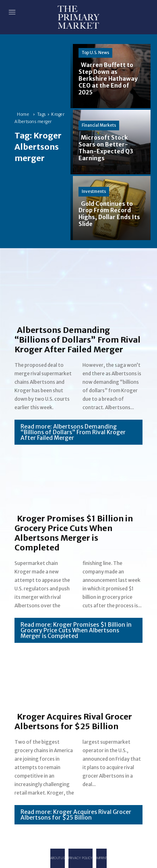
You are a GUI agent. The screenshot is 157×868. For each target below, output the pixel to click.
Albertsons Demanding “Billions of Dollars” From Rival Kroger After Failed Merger (77, 340)
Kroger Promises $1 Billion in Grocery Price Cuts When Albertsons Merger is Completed (74, 533)
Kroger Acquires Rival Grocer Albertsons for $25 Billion (73, 721)
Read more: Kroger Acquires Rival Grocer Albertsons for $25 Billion (76, 815)
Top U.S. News (95, 53)
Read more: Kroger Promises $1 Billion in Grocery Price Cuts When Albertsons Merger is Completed (76, 630)
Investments (94, 191)
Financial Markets (99, 125)
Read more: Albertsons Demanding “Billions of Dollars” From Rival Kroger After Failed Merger (73, 432)
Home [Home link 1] (23, 114)
